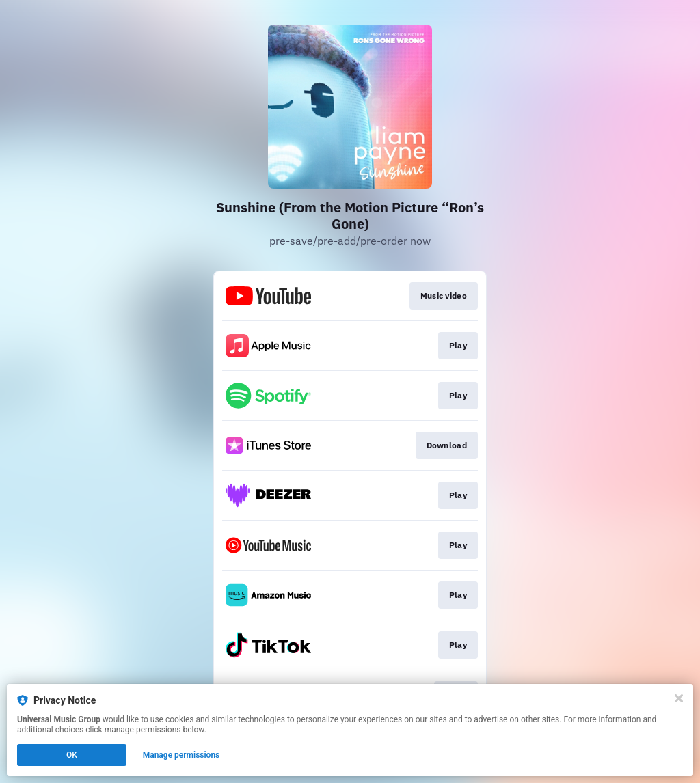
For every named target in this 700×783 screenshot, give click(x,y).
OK (72, 755)
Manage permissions (181, 755)
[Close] (679, 698)
